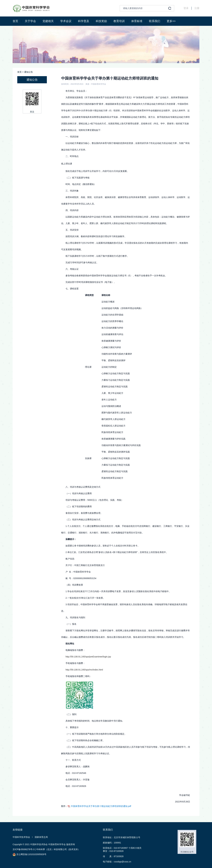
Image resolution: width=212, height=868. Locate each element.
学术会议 (66, 21)
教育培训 (119, 21)
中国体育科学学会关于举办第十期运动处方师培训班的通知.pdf (99, 806)
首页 (15, 21)
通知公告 (28, 72)
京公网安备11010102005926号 (29, 854)
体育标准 (137, 21)
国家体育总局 (41, 837)
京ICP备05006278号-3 (24, 849)
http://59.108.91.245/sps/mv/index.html (84, 670)
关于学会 (30, 21)
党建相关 (48, 21)
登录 (186, 8)
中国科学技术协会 (21, 837)
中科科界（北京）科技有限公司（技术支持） (58, 849)
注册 (197, 8)
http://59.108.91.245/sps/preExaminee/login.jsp (88, 657)
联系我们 (155, 21)
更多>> (171, 21)
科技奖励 (101, 21)
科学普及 (84, 21)
